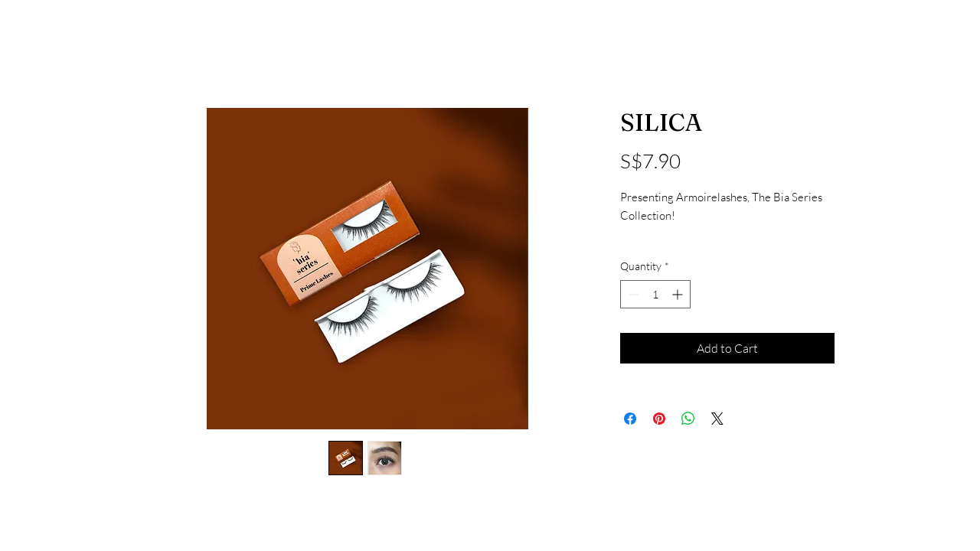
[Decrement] (632, 294)
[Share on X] (717, 419)
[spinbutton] (655, 294)
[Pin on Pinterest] (659, 419)
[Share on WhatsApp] (688, 419)
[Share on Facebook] (630, 419)
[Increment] (679, 294)
